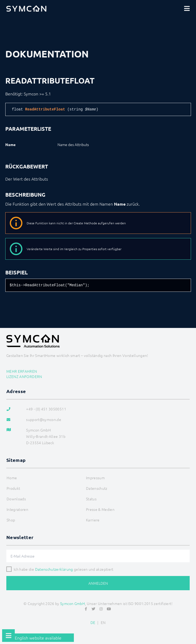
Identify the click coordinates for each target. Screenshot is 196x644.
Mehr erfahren (22, 371)
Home (12, 478)
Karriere (93, 520)
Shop (11, 520)
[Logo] (26, 8)
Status (91, 499)
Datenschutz (97, 488)
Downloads (16, 499)
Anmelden (98, 583)
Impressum (95, 478)
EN (103, 622)
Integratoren (17, 509)
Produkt (13, 488)
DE (93, 622)
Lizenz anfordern (24, 376)
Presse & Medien (100, 509)
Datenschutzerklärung (54, 569)
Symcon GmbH (73, 603)
